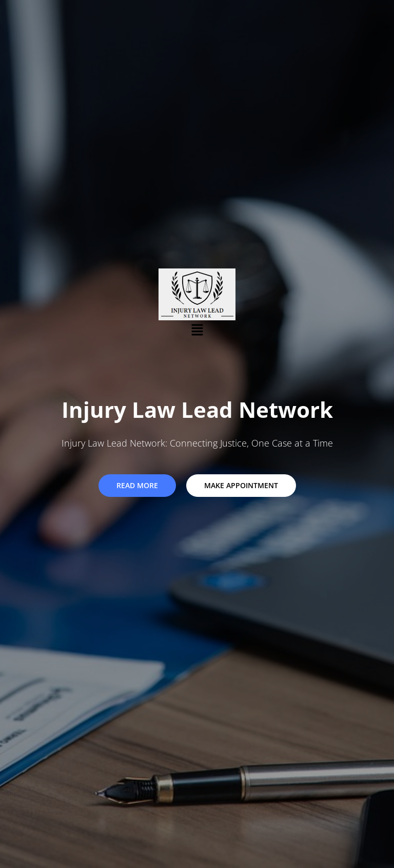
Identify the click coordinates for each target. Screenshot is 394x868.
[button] (197, 330)
